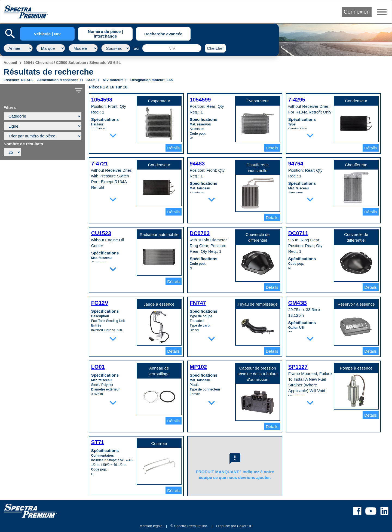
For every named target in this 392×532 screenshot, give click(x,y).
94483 (197, 164)
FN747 (198, 303)
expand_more (113, 136)
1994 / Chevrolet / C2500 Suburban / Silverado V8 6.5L (72, 63)
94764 (296, 164)
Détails (173, 148)
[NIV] (172, 48)
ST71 (98, 442)
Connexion (357, 12)
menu (382, 12)
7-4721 (100, 164)
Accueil (10, 63)
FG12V (100, 303)
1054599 (200, 100)
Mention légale (151, 526)
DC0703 (200, 233)
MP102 (198, 367)
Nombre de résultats (23, 144)
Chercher (215, 48)
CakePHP (245, 526)
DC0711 (298, 233)
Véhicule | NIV (47, 34)
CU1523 (101, 233)
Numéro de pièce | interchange (105, 34)
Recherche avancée (163, 34)
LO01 (98, 367)
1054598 (102, 100)
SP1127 (298, 367)
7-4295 (297, 100)
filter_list (79, 91)
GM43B (298, 303)
